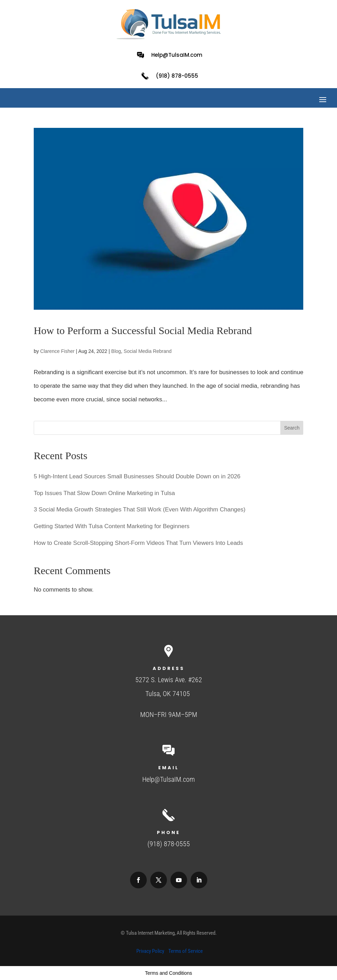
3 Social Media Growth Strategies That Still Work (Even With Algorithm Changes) (140, 510)
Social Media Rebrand (148, 351)
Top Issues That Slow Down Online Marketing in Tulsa (104, 493)
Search (292, 428)
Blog (116, 351)
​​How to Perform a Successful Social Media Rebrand (143, 330)
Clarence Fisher (58, 351)
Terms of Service (186, 951)
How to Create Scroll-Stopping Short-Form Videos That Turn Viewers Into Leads (138, 543)
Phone (168, 832)
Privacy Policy (150, 951)
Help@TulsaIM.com (177, 55)
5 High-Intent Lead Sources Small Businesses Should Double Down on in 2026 (137, 476)
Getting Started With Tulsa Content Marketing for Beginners (112, 526)
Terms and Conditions (168, 973)
